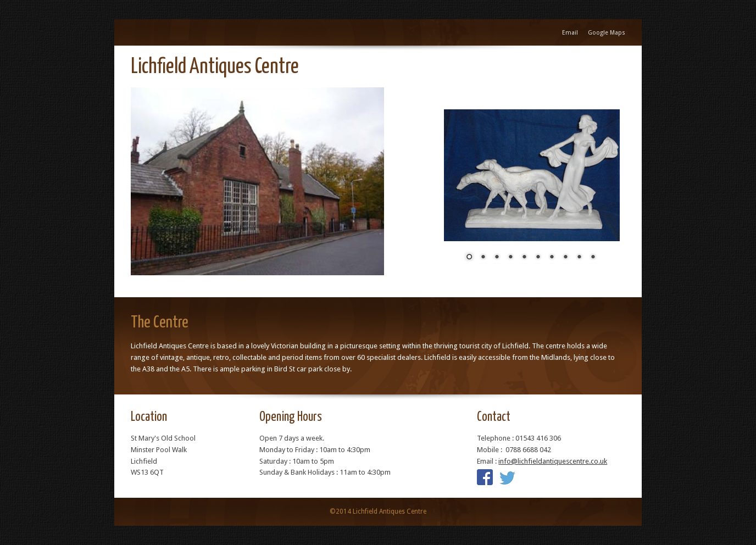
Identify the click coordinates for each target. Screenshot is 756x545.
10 (593, 258)
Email (570, 33)
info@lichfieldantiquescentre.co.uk (553, 461)
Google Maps (607, 33)
